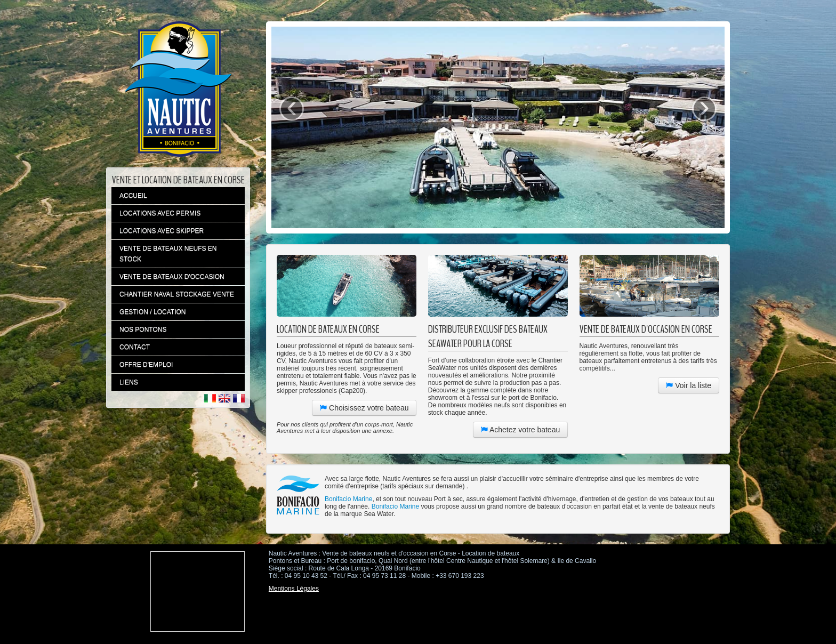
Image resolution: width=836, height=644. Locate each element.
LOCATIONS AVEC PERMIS (160, 213)
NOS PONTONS (143, 329)
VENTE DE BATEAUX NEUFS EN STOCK (168, 254)
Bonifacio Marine (348, 499)
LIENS (129, 382)
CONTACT (135, 347)
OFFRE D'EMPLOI (146, 365)
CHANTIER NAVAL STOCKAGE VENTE (177, 294)
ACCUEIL (133, 196)
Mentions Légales (294, 589)
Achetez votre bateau (520, 430)
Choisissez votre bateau (364, 408)
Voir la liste (689, 385)
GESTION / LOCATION (152, 312)
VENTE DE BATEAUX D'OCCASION (172, 277)
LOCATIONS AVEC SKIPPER (162, 231)
